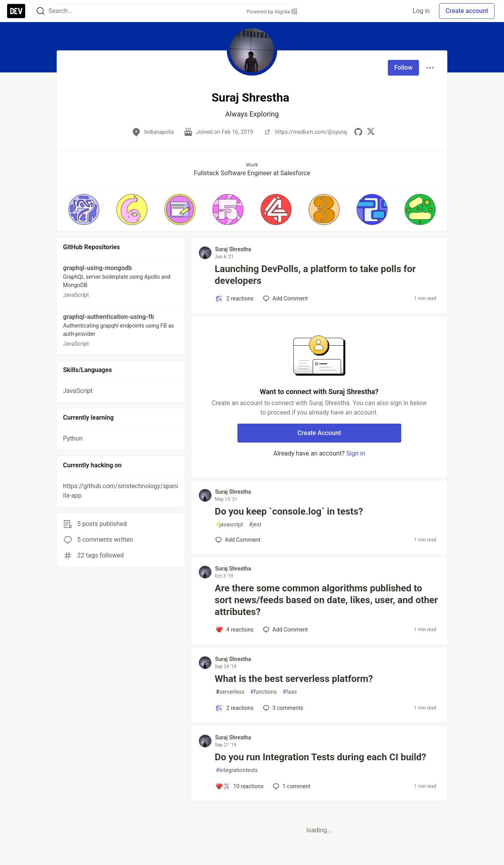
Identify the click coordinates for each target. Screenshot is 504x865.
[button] (84, 209)
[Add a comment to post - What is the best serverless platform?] (234, 708)
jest (255, 525)
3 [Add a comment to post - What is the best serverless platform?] (282, 708)
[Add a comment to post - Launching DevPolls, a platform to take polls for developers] (234, 298)
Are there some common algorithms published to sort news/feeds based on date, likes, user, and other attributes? (326, 600)
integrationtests (237, 770)
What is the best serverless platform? (294, 679)
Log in (421, 11)
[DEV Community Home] (16, 11)
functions (264, 692)
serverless (230, 692)
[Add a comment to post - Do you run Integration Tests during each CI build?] (239, 786)
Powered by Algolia (272, 12)
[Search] (41, 11)
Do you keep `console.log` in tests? (289, 511)
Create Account (319, 433)
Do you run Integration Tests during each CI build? (320, 757)
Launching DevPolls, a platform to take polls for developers (315, 275)
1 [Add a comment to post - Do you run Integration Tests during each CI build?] (291, 786)
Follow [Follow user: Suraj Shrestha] (403, 68)
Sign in (356, 453)
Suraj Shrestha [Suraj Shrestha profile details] (233, 249)
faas (290, 692)
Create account (467, 11)
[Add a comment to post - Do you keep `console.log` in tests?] (238, 540)
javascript (229, 525)
